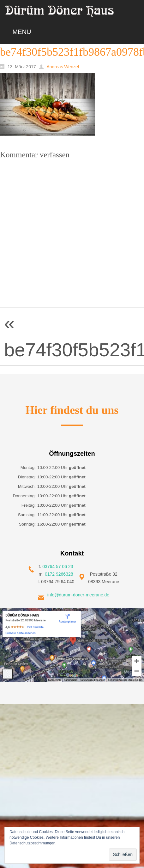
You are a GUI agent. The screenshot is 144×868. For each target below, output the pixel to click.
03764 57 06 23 (58, 566)
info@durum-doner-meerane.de (78, 595)
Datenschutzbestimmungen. (33, 843)
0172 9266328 (59, 574)
